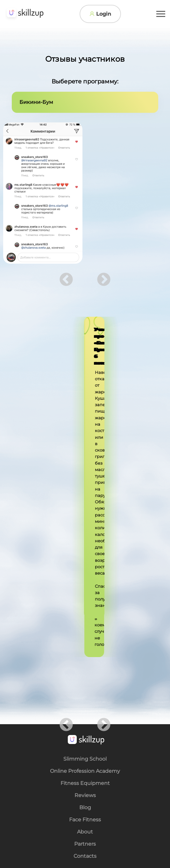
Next (104, 280)
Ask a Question (88, 659)
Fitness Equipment (85, 517)
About (85, 565)
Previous (66, 280)
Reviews (85, 529)
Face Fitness (85, 553)
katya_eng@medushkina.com (92, 632)
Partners (85, 577)
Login (100, 14)
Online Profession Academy (85, 505)
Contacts (85, 590)
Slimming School (85, 492)
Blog (85, 541)
